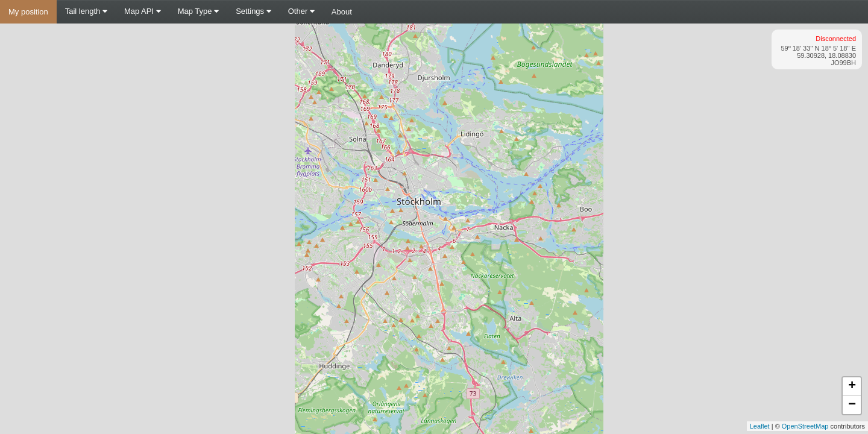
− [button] (852, 405)
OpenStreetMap (805, 426)
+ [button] (852, 386)
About (342, 12)
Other (301, 11)
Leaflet (760, 426)
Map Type (198, 11)
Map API (143, 11)
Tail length (86, 11)
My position (28, 12)
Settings (253, 11)
